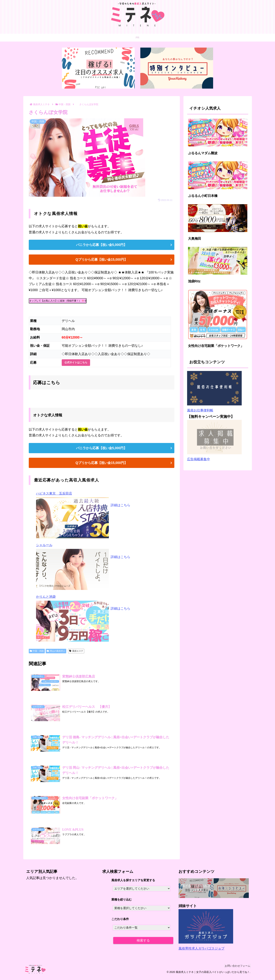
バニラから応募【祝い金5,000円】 (101, 245)
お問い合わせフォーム (236, 969)
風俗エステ (76, 651)
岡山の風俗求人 (56, 651)
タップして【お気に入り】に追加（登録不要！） (58, 301)
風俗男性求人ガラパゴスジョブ (201, 951)
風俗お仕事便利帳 (200, 410)
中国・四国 (37, 651)
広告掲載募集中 (199, 459)
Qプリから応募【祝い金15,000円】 (101, 260)
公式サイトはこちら (76, 362)
